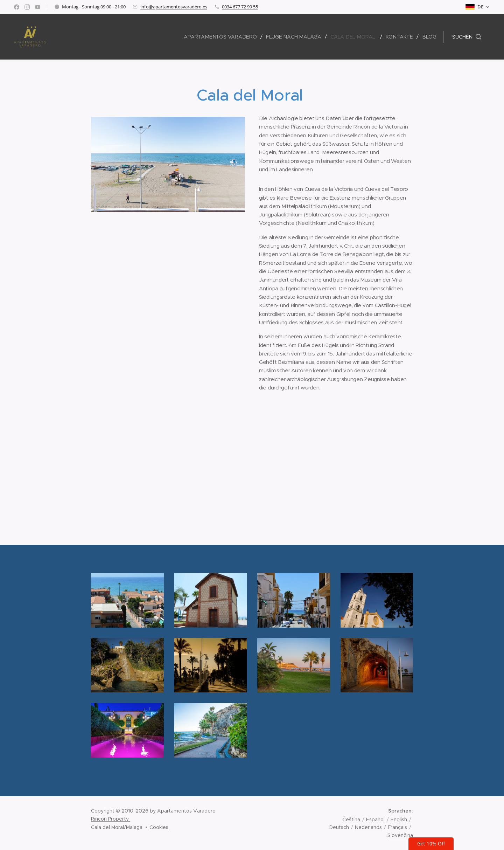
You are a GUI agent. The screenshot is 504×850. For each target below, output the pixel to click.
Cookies (159, 827)
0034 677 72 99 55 (240, 7)
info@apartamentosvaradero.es (174, 7)
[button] (467, 37)
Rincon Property (111, 819)
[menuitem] (224, 37)
